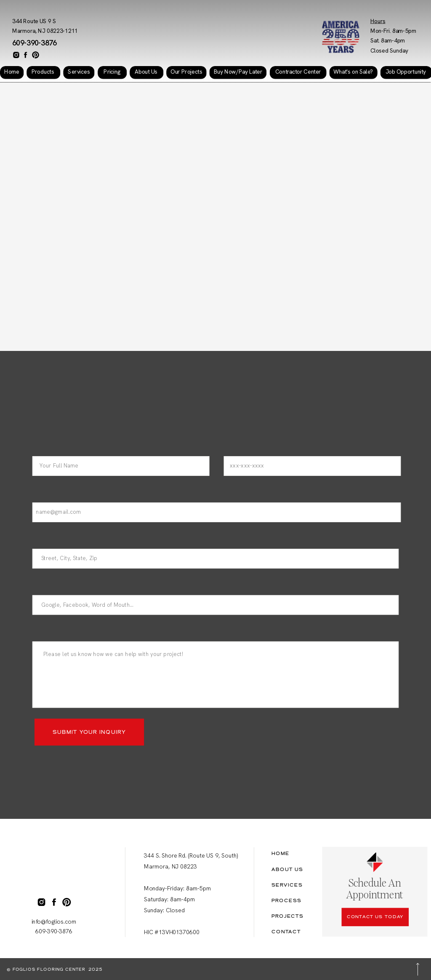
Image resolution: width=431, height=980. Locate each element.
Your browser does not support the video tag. (215, 215)
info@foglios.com (54, 922)
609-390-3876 (35, 43)
